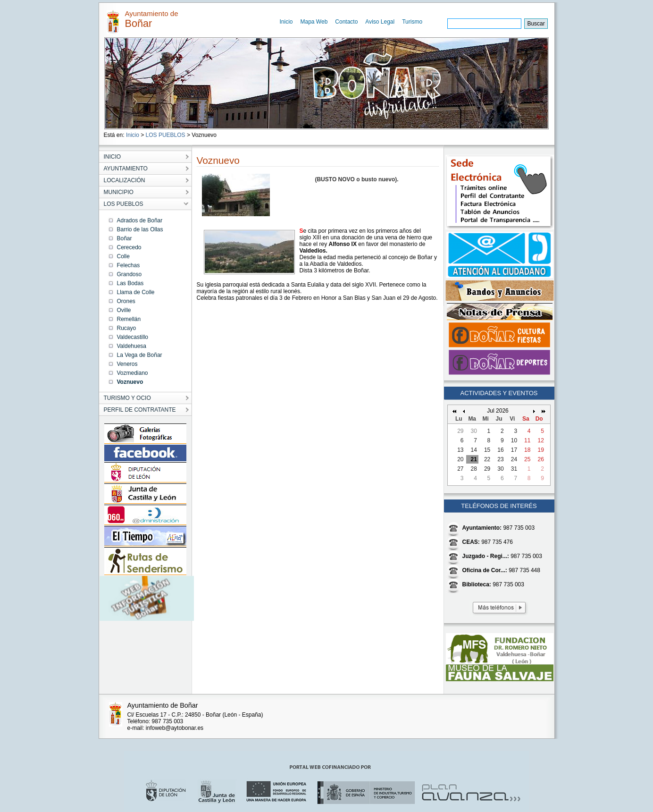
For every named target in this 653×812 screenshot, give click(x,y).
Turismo (412, 22)
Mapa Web (314, 22)
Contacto (346, 22)
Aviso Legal (380, 22)
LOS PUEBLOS (166, 135)
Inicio (286, 22)
